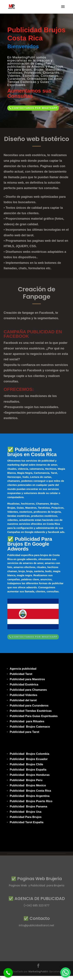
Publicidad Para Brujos (26, 817)
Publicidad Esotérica (24, 685)
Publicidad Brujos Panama (28, 806)
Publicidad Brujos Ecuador (29, 759)
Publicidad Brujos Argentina (30, 796)
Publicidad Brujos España (28, 770)
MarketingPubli (37, 971)
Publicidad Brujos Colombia (29, 754)
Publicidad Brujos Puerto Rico (31, 801)
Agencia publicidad (23, 669)
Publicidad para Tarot (25, 732)
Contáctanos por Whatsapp (35, 108)
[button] (65, 973)
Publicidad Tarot (21, 674)
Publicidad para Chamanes (28, 690)
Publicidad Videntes (24, 695)
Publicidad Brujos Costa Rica (30, 791)
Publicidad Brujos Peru (26, 780)
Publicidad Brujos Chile (26, 764)
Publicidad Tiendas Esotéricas (31, 711)
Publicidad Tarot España (27, 822)
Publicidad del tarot (24, 700)
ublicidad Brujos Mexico (29, 785)
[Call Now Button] (8, 973)
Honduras (43, 775)
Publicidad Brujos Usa (26, 812)
